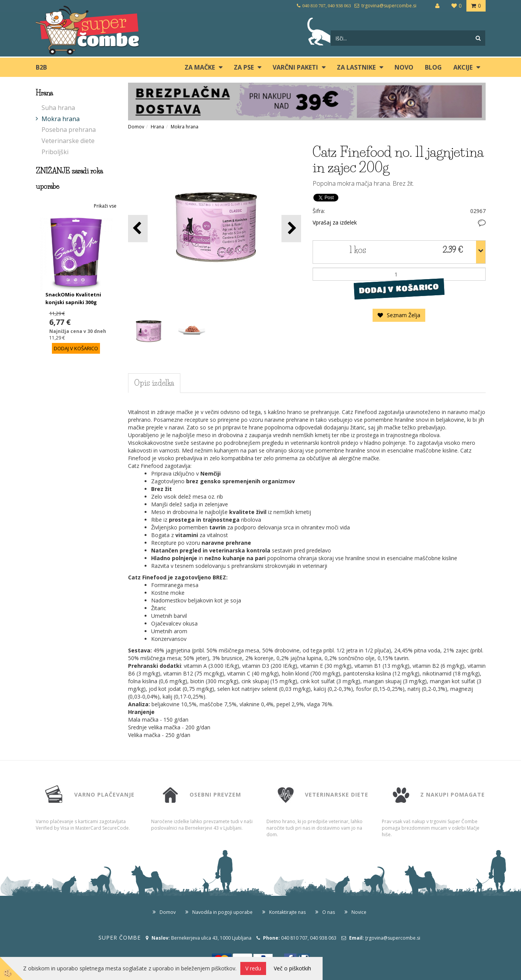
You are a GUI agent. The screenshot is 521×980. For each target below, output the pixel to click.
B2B (41, 67)
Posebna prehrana (69, 130)
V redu (253, 968)
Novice (359, 912)
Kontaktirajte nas (287, 912)
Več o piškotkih (292, 968)
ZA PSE (244, 67)
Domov (136, 127)
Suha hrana (58, 108)
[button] (291, 229)
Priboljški (55, 152)
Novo (404, 67)
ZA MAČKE (200, 67)
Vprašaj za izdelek (335, 222)
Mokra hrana (61, 119)
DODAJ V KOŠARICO (399, 289)
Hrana (157, 127)
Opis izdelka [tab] (154, 383)
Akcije (463, 67)
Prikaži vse (105, 206)
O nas (329, 912)
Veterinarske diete (68, 141)
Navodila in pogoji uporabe (222, 912)
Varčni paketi (295, 67)
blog (433, 67)
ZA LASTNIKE (356, 67)
